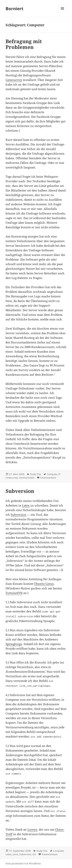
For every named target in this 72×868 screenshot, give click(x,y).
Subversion (20, 491)
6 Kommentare (48, 478)
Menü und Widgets (62, 12)
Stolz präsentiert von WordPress (23, 863)
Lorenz (32, 829)
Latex (26, 505)
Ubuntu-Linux (44, 584)
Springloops (14, 644)
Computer (52, 474)
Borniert (14, 8)
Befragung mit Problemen (24, 44)
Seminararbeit (27, 478)
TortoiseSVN (14, 593)
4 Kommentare (50, 854)
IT (59, 474)
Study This (36, 474)
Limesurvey (14, 80)
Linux (15, 854)
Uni (34, 854)
